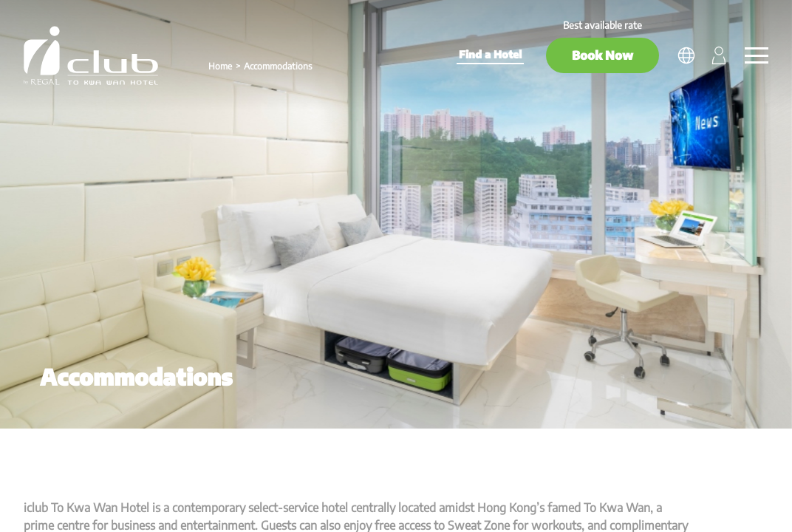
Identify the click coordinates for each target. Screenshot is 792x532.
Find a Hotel (490, 54)
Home (220, 66)
